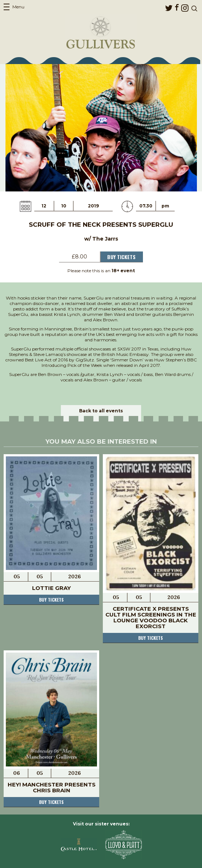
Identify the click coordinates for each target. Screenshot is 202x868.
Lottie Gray (51, 588)
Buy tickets (51, 600)
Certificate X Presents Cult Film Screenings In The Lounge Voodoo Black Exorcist (151, 617)
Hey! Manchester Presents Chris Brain (52, 787)
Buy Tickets (121, 257)
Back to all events (101, 411)
